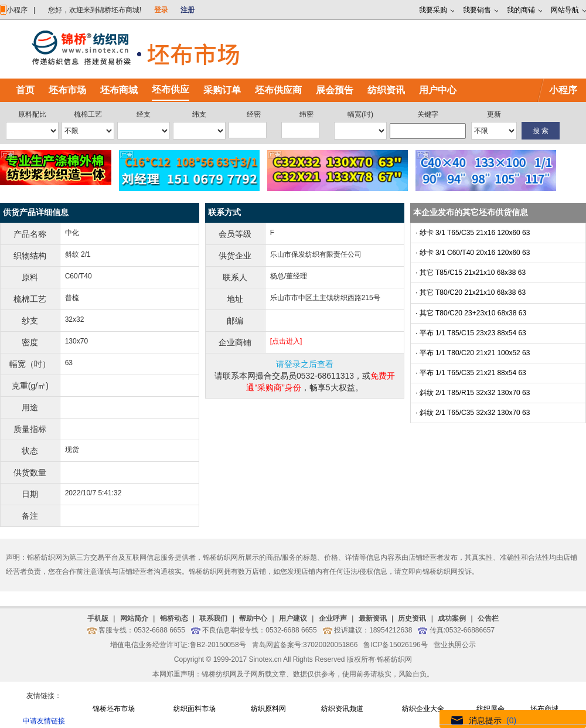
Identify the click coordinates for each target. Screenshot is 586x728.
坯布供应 (171, 89)
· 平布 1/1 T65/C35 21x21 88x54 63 (471, 373)
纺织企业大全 (423, 709)
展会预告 (335, 90)
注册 (188, 10)
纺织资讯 (386, 90)
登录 (161, 10)
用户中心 (438, 90)
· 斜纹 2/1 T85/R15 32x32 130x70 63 (473, 393)
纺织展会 (490, 709)
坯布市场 (67, 90)
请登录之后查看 (305, 364)
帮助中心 (253, 618)
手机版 (98, 618)
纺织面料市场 (195, 709)
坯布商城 (119, 90)
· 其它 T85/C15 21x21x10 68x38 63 (471, 273)
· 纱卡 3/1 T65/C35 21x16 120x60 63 (473, 233)
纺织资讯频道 (342, 709)
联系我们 (213, 618)
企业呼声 (333, 618)
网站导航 (565, 10)
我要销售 (477, 10)
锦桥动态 (174, 618)
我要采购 (433, 10)
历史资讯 (412, 618)
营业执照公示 (455, 645)
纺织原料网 (268, 709)
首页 (25, 90)
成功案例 (452, 618)
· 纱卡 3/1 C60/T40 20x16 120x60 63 (473, 253)
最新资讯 (373, 618)
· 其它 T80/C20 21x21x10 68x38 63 (471, 292)
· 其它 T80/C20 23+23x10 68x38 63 (471, 313)
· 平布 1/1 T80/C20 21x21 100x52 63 (473, 353)
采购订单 (222, 90)
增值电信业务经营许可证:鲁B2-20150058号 (178, 645)
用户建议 (293, 618)
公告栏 (488, 618)
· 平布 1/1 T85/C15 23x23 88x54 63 (471, 333)
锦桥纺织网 (394, 659)
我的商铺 (521, 10)
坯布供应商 (278, 90)
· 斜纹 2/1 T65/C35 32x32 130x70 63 (473, 413)
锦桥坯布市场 (114, 709)
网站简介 (134, 618)
